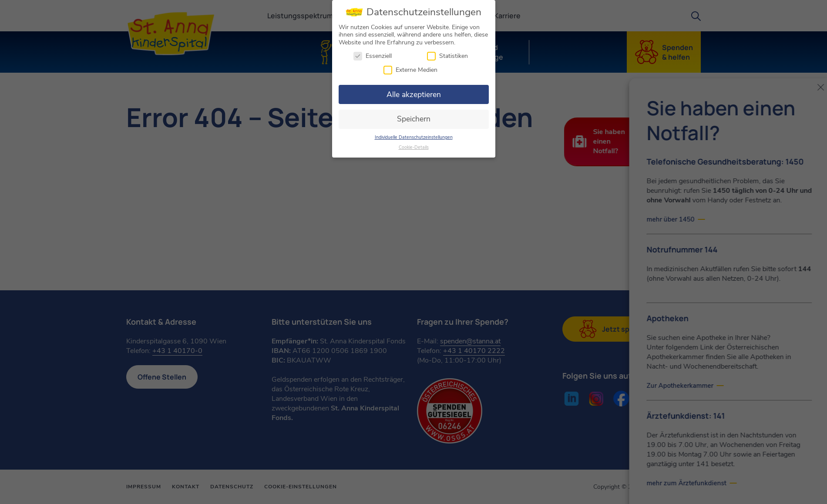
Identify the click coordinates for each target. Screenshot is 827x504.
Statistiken (447, 53)
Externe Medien (410, 67)
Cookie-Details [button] (414, 145)
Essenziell (373, 53)
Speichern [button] (414, 116)
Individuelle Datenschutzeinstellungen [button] (414, 135)
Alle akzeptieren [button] (414, 92)
